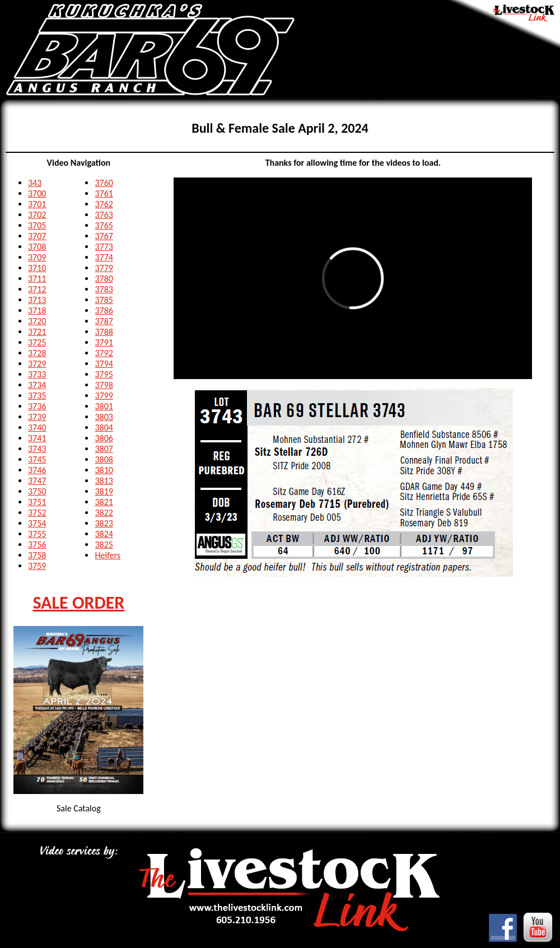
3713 (37, 300)
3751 (37, 502)
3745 (37, 459)
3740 (37, 428)
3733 (37, 374)
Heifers (108, 555)
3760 (104, 183)
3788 (104, 332)
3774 (104, 257)
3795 (104, 374)
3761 (104, 193)
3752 (37, 513)
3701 (37, 204)
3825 (104, 545)
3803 (104, 417)
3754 (37, 523)
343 (35, 183)
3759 (37, 566)
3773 (104, 247)
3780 (104, 279)
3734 (37, 385)
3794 (104, 364)
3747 (37, 481)
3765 (104, 225)
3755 (37, 534)
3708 (37, 247)
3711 (37, 279)
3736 (37, 406)
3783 (104, 289)
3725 (37, 342)
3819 (104, 491)
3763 (104, 215)
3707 (37, 236)
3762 (104, 204)
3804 (104, 428)
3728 (37, 353)
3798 (104, 385)
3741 (37, 438)
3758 (37, 555)
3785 (104, 300)
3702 (37, 215)
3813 (104, 481)
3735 (37, 396)
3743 (37, 449)
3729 (37, 364)
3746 (37, 470)
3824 (104, 534)
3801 (104, 406)
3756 (37, 545)
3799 (104, 396)
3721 (37, 332)
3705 (37, 225)
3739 (37, 417)
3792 (104, 353)
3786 (104, 310)
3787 (104, 321)
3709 (37, 257)
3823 (104, 523)
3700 (37, 193)
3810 (104, 470)
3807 (104, 449)
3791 (104, 342)
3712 (37, 289)
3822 (104, 513)
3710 (37, 268)
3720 (37, 321)
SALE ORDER (78, 603)
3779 (104, 268)
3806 (104, 438)
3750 (37, 491)
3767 (104, 236)
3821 (104, 502)
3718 (37, 310)
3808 (104, 459)
